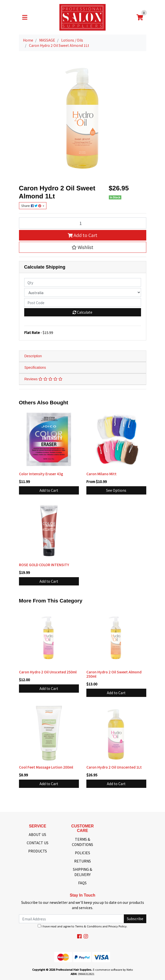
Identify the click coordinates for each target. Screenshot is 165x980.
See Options (116, 490)
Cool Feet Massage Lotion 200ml (46, 767)
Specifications (35, 367)
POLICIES (82, 853)
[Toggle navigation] (25, 17)
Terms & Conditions (88, 926)
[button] (83, 247)
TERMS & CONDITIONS (82, 842)
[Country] (83, 292)
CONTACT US (38, 843)
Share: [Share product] (32, 206)
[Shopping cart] (140, 17)
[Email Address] (72, 919)
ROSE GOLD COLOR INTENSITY (44, 565)
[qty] (83, 282)
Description (33, 356)
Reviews (43, 379)
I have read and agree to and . (82, 926)
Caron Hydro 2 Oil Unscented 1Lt (114, 767)
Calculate (82, 312)
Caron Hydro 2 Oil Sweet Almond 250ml (114, 674)
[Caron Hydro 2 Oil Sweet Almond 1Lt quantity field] (83, 223)
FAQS (82, 883)
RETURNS (82, 861)
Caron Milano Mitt (101, 474)
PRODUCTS (38, 851)
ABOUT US (37, 834)
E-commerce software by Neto (113, 969)
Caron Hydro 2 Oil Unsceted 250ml (48, 672)
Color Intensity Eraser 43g (41, 474)
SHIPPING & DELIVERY (82, 872)
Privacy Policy (117, 926)
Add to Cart (82, 235)
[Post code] (83, 302)
